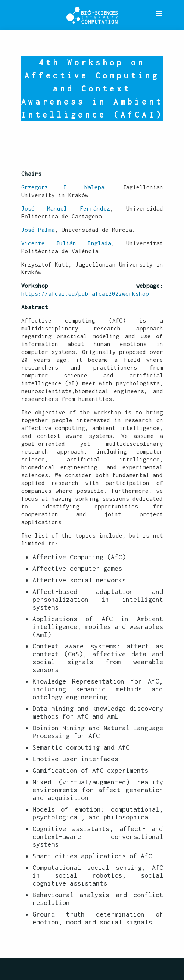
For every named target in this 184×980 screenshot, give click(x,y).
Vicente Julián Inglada (66, 243)
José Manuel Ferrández (66, 208)
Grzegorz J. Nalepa (63, 187)
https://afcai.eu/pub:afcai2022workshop (85, 293)
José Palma (38, 230)
